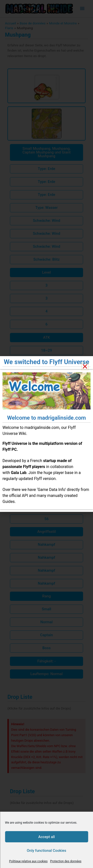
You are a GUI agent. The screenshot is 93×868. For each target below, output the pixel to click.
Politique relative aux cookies (28, 861)
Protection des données (66, 861)
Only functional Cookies (46, 851)
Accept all (46, 837)
